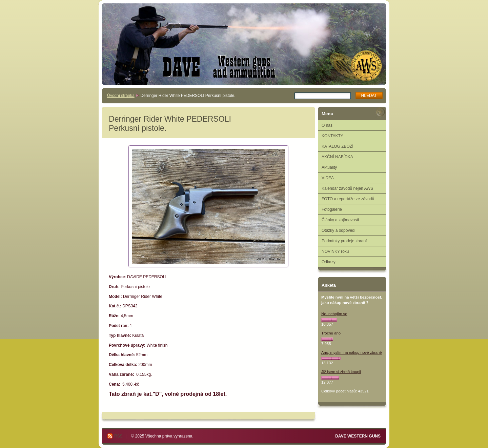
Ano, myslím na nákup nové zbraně (352, 352)
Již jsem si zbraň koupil (341, 372)
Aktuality (329, 167)
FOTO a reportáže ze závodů (348, 199)
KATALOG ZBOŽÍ (338, 146)
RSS (118, 436)
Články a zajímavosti (340, 220)
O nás (327, 125)
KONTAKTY (332, 136)
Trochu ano (331, 333)
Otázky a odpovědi (338, 230)
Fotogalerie (332, 209)
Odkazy (329, 262)
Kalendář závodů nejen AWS (347, 188)
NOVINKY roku (335, 251)
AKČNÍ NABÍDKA (337, 157)
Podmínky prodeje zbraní (344, 241)
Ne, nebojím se (334, 314)
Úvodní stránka (121, 96)
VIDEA (328, 178)
